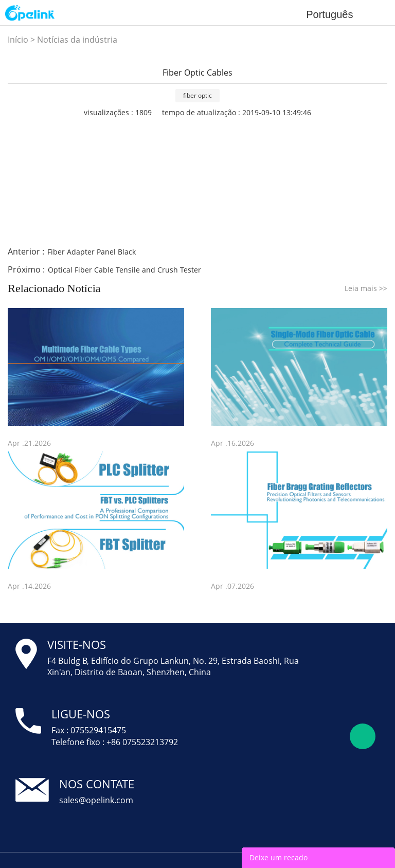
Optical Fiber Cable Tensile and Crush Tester (124, 270)
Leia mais (366, 288)
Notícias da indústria (77, 40)
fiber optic (197, 95)
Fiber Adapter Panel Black (92, 252)
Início (18, 40)
